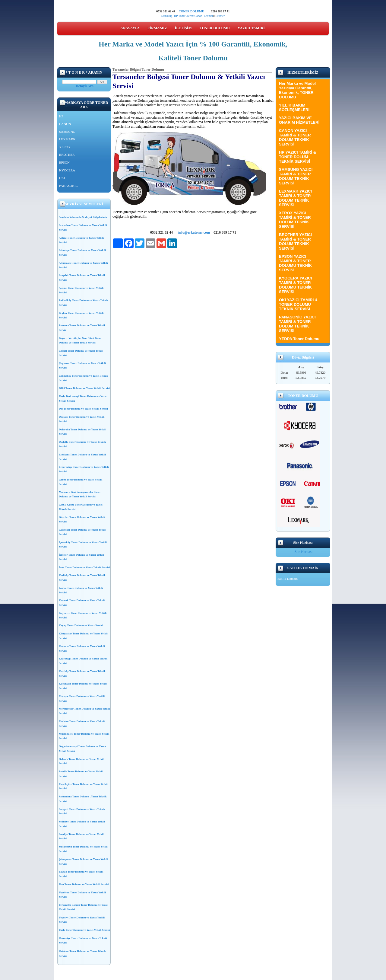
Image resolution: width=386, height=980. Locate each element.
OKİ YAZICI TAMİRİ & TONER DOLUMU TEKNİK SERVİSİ (298, 304)
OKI (62, 178)
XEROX (65, 147)
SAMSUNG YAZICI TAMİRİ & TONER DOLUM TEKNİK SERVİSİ (296, 176)
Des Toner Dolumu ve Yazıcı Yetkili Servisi (83, 409)
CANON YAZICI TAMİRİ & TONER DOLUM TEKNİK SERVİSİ (295, 137)
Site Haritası (304, 552)
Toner (182, 16)
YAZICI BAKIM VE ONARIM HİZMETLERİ (299, 120)
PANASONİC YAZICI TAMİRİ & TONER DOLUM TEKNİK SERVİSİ (297, 324)
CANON (65, 124)
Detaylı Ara (85, 86)
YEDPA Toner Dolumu (299, 339)
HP (176, 16)
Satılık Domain (288, 579)
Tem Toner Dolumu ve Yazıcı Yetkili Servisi (84, 884)
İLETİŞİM (183, 28)
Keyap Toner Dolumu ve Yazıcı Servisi (81, 625)
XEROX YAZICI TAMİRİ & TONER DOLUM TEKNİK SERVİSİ (295, 220)
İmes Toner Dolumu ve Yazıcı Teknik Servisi (84, 567)
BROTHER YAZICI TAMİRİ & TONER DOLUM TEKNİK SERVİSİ (295, 241)
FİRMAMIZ (157, 28)
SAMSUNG (67, 132)
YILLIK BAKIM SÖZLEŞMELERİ (294, 107)
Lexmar (209, 16)
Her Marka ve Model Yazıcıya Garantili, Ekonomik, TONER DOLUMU (297, 90)
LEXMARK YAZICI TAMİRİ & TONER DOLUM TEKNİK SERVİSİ (295, 198)
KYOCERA (67, 170)
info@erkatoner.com (194, 232)
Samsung (167, 16)
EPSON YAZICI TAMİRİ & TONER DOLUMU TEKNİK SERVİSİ (295, 263)
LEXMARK (67, 139)
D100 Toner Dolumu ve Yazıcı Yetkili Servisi (84, 388)
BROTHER (67, 155)
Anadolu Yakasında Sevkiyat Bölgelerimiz (83, 217)
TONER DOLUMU (191, 11)
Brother (220, 16)
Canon (199, 16)
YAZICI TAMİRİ (251, 28)
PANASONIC (68, 186)
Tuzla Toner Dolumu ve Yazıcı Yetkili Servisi (84, 930)
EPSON (64, 162)
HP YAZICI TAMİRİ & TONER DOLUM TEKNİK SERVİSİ (297, 157)
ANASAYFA (130, 28)
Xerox (190, 16)
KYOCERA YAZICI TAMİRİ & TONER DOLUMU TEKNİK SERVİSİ (295, 285)
